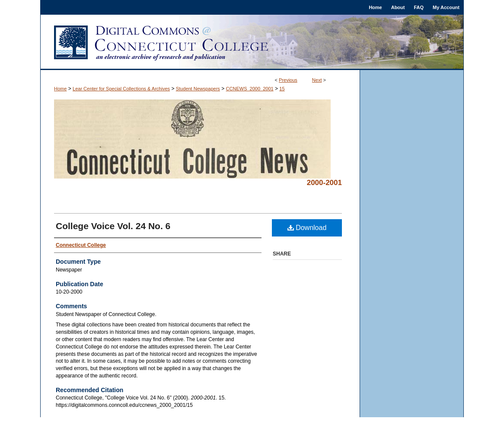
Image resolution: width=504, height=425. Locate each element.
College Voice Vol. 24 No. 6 (113, 226)
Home (60, 89)
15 (282, 89)
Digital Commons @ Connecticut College (252, 42)
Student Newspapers (198, 89)
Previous (288, 80)
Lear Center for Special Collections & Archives (121, 89)
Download (307, 228)
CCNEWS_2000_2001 (250, 89)
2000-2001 (324, 183)
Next (317, 80)
